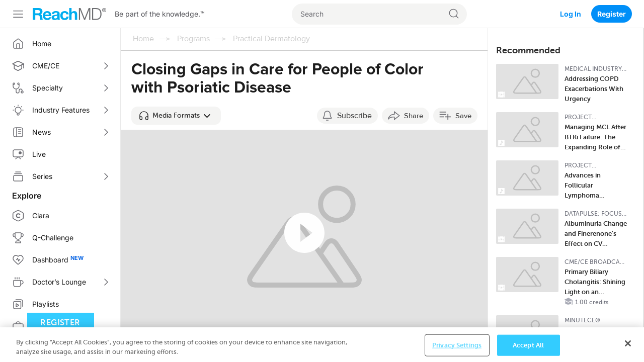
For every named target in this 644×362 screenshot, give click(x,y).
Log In (571, 14)
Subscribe (354, 116)
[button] (176, 116)
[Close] (628, 351)
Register (612, 14)
